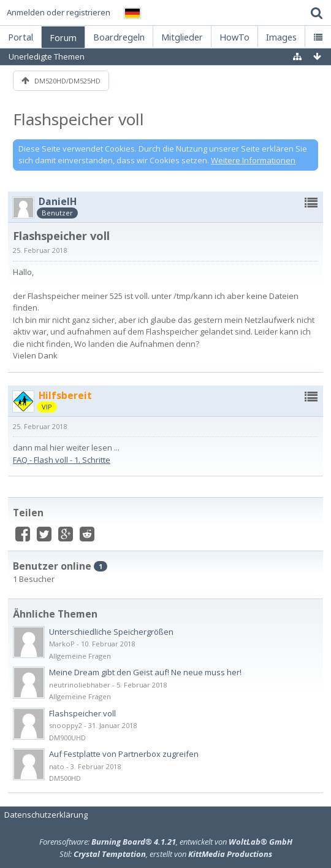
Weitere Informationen (253, 160)
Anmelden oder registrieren (59, 12)
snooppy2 (66, 725)
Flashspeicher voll (78, 119)
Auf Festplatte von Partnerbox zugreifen (124, 754)
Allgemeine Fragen (80, 656)
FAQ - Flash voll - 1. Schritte (62, 460)
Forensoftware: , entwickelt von (166, 842)
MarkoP (62, 644)
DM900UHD (67, 738)
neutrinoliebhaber (80, 685)
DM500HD (65, 778)
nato (57, 766)
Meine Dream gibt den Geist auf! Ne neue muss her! (145, 672)
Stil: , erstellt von (166, 854)
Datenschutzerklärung (46, 815)
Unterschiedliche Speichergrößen (111, 632)
